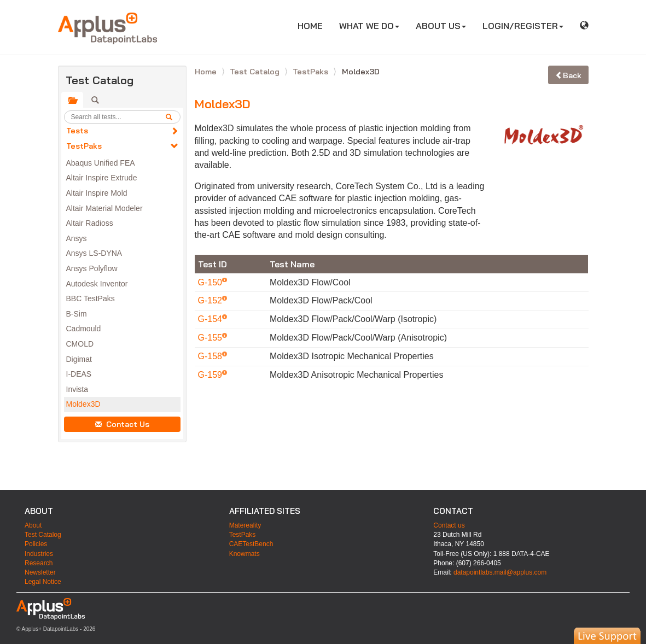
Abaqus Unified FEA (101, 163)
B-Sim (77, 314)
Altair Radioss (90, 223)
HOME (314, 25)
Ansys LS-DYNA (94, 253)
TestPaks (84, 146)
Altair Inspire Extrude (102, 178)
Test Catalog (256, 72)
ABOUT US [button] (441, 26)
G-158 (211, 356)
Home (207, 72)
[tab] (72, 100)
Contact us (449, 525)
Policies (36, 544)
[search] (173, 117)
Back (568, 75)
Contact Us (122, 424)
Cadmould (84, 329)
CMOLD (80, 344)
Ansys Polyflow (92, 268)
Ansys (77, 238)
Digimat (79, 359)
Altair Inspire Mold (97, 193)
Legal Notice (43, 582)
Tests (77, 131)
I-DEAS (79, 374)
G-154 (211, 319)
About (33, 525)
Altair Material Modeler (104, 208)
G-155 (211, 338)
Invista (77, 389)
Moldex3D (83, 404)
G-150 (211, 282)
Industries (39, 554)
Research (39, 563)
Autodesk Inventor (97, 284)
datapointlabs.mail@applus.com (500, 572)
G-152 (211, 300)
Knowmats (245, 554)
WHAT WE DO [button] (369, 26)
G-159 (211, 375)
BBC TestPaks (91, 298)
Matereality (245, 525)
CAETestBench (251, 544)
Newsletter (40, 572)
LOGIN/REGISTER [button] (523, 26)
